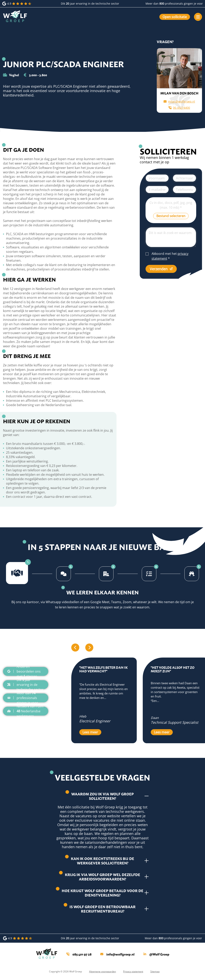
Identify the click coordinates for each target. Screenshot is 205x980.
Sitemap (155, 971)
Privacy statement (133, 971)
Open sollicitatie (175, 17)
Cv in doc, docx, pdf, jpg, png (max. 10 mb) (171, 205)
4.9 (17, 4)
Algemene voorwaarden (102, 971)
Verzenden (161, 269)
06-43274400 (179, 108)
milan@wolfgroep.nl (179, 101)
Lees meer (90, 732)
